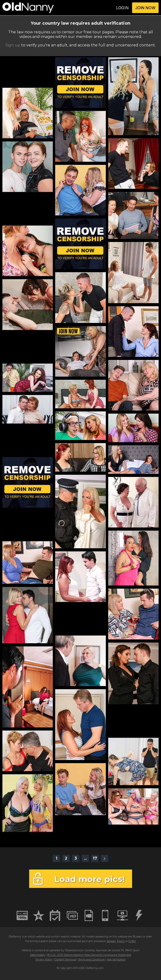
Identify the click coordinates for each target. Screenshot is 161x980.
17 (95, 858)
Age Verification (116, 960)
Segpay (111, 941)
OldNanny (15, 937)
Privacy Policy (44, 960)
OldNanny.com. (95, 968)
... (85, 858)
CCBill (132, 941)
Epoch (121, 941)
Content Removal (65, 960)
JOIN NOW (145, 8)
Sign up (13, 45)
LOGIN (122, 8)
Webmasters (37, 955)
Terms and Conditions (91, 960)
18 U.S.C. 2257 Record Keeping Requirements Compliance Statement (89, 955)
